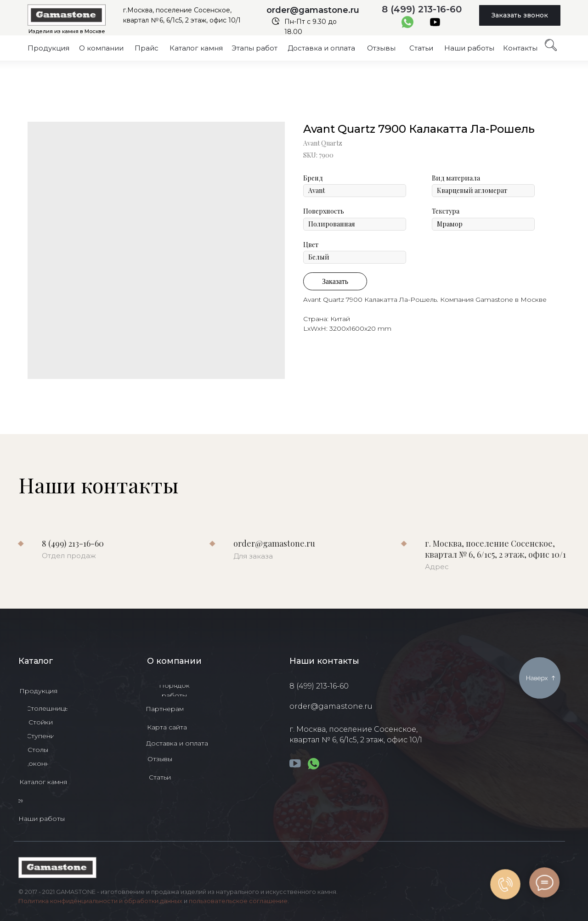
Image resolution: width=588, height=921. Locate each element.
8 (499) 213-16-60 (422, 9)
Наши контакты (324, 661)
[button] (520, 15)
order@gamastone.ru (313, 10)
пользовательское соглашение (238, 901)
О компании (174, 661)
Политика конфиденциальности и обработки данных (100, 901)
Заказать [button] (335, 281)
